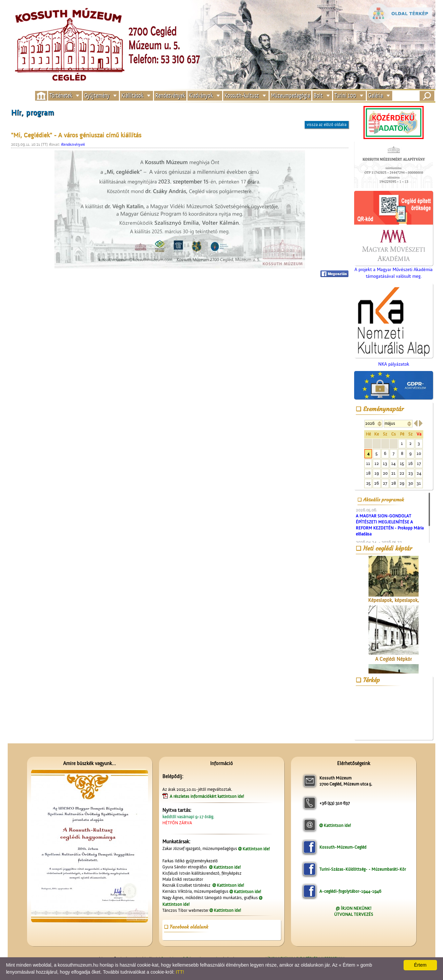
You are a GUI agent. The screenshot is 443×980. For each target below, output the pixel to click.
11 (368, 463)
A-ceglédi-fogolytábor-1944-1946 (350, 891)
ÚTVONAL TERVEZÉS (354, 914)
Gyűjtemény (97, 96)
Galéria (376, 96)
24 (419, 473)
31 (419, 483)
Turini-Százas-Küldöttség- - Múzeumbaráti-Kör (363, 869)
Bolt (318, 96)
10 (419, 453)
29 (402, 483)
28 (394, 483)
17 (419, 463)
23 (411, 473)
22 (402, 473)
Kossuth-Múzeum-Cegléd (343, 847)
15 (402, 463)
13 (385, 463)
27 (385, 483)
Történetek (61, 96)
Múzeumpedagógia (290, 96)
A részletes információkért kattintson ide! (207, 796)
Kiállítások (132, 96)
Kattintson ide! (256, 849)
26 (377, 483)
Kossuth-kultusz (242, 96)
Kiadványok (201, 96)
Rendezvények (170, 96)
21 (393, 473)
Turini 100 (345, 96)
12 (377, 463)
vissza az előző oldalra (327, 125)
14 (393, 463)
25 (368, 483)
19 (377, 473)
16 (410, 463)
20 (385, 473)
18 (368, 473)
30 (411, 483)
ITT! (180, 972)
